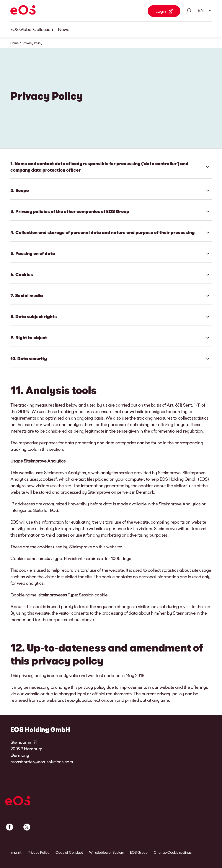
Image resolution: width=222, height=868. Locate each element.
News (64, 29)
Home (15, 43)
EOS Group (139, 852)
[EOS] (23, 11)
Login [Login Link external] (161, 11)
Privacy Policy (38, 852)
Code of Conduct (69, 852)
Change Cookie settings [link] (173, 852)
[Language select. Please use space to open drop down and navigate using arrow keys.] (203, 10)
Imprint (16, 852)
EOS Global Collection (32, 29)
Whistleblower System (107, 852)
